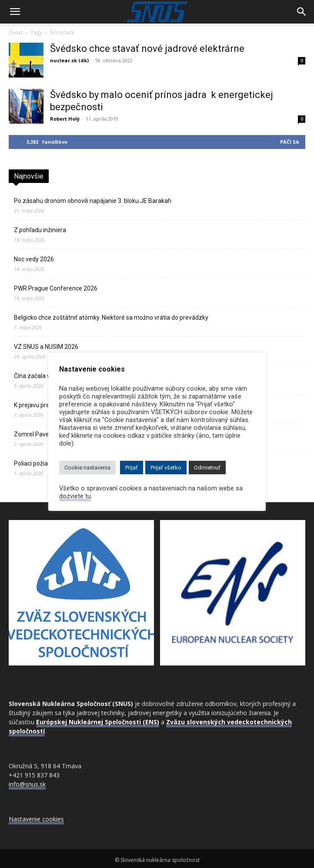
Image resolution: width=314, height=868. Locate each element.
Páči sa (290, 142)
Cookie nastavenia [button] (87, 468)
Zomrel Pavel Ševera (42, 434)
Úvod (15, 32)
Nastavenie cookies (36, 819)
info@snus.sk (27, 784)
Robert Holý (65, 119)
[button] (15, 12)
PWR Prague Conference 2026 (56, 288)
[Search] (302, 12)
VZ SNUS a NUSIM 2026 (46, 347)
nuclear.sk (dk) (69, 60)
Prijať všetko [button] (166, 468)
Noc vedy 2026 (34, 259)
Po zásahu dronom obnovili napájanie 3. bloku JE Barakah (93, 201)
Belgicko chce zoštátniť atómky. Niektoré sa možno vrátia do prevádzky (111, 317)
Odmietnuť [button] (207, 468)
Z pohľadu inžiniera (40, 230)
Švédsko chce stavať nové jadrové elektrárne (147, 49)
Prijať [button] (132, 468)
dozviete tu (75, 496)
